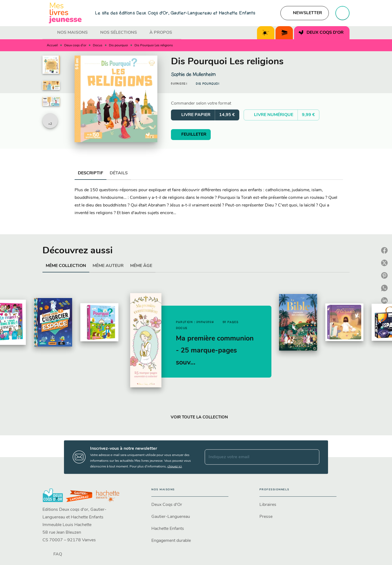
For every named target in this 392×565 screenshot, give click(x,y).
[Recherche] (342, 13)
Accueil (52, 45)
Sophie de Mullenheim (193, 74)
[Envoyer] (313, 457)
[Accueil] (65, 13)
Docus (98, 45)
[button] (305, 13)
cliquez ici (175, 466)
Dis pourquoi (118, 45)
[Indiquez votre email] (255, 457)
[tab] (48, 33)
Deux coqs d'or (75, 45)
